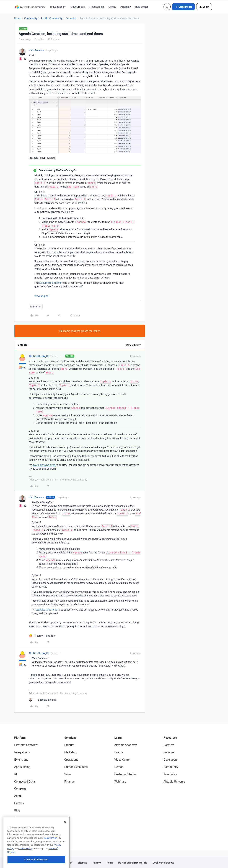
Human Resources (76, 767)
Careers (19, 803)
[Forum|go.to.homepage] (30, 7)
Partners (169, 745)
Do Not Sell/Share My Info (133, 863)
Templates (170, 774)
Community (31, 18)
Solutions (70, 738)
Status (19, 818)
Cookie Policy (51, 856)
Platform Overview (26, 745)
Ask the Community (51, 18)
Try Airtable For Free (27, 832)
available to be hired (50, 283)
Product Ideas (97, 7)
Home (18, 18)
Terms (110, 863)
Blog (17, 810)
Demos (119, 767)
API (70, 863)
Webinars (120, 781)
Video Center (122, 760)
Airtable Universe (174, 781)
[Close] (65, 840)
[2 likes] (42, 700)
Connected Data (25, 781)
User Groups (78, 7)
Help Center (142, 7)
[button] (183, 7)
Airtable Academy (126, 745)
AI (16, 774)
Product (69, 745)
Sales (68, 774)
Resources (170, 738)
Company (20, 788)
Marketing (71, 752)
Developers (170, 760)
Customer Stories (125, 774)
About (18, 796)
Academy (126, 7)
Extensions (21, 760)
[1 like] (42, 636)
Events (112, 7)
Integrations (22, 752)
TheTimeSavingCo (39, 356)
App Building (22, 767)
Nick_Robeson (37, 50)
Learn (118, 738)
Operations (71, 760)
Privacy (97, 863)
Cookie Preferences (163, 863)
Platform (20, 738)
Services (169, 752)
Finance (69, 781)
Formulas (71, 18)
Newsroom (21, 825)
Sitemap (82, 863)
